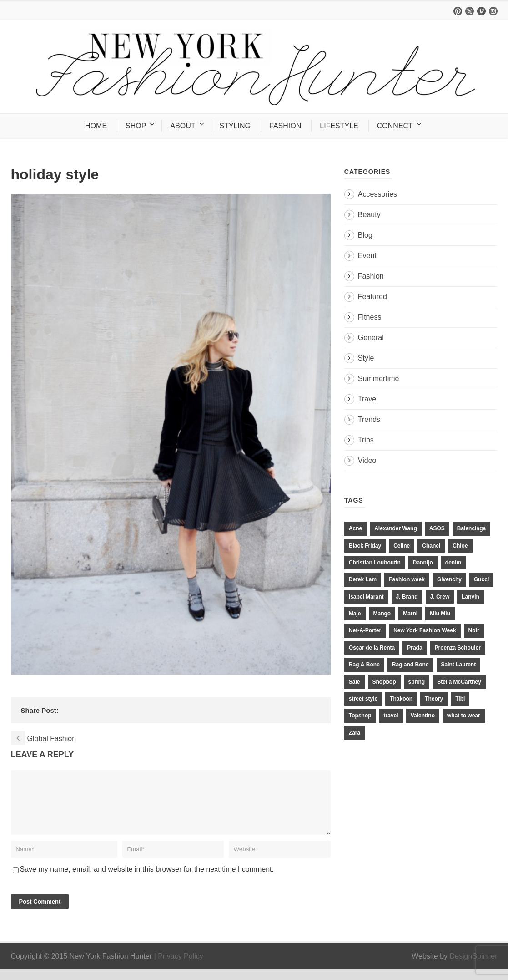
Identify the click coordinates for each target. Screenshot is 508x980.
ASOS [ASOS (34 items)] (437, 528)
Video (367, 460)
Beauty (369, 215)
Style (366, 358)
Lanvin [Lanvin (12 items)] (470, 597)
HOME (96, 126)
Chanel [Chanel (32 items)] (431, 546)
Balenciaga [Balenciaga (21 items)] (471, 528)
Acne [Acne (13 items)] (355, 528)
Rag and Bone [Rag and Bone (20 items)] (410, 665)
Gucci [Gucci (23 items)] (481, 579)
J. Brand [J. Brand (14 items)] (407, 597)
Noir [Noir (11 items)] (474, 630)
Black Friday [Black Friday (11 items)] (365, 546)
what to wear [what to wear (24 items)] (464, 716)
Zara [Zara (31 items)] (355, 733)
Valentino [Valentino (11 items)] (423, 716)
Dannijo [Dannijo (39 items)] (423, 563)
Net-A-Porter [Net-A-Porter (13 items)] (365, 630)
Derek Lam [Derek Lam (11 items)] (363, 579)
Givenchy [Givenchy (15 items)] (449, 579)
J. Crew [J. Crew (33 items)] (440, 597)
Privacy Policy (181, 967)
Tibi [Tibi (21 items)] (460, 699)
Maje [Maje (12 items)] (355, 614)
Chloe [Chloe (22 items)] (460, 546)
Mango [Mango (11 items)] (382, 614)
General (371, 338)
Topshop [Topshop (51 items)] (360, 716)
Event (367, 256)
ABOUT (183, 126)
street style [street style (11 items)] (363, 699)
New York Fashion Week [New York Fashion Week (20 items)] (425, 630)
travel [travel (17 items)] (391, 716)
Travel (368, 399)
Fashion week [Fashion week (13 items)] (407, 579)
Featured (372, 297)
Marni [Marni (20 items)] (410, 614)
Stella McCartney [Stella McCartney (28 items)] (459, 682)
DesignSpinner (474, 967)
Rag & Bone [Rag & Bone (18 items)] (364, 665)
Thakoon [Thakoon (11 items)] (401, 699)
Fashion (371, 276)
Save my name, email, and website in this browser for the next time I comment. (147, 880)
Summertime (379, 378)
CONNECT (395, 126)
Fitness (370, 317)
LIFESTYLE (339, 126)
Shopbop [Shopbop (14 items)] (384, 682)
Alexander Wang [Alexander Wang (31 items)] (396, 528)
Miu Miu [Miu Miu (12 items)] (440, 614)
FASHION (285, 126)
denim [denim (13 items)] (453, 563)
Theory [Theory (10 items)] (434, 699)
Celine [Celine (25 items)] (402, 546)
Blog (365, 235)
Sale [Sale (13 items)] (355, 682)
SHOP (136, 126)
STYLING (235, 126)
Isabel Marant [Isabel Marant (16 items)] (366, 597)
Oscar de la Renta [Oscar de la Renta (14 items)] (372, 648)
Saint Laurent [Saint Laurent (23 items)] (459, 665)
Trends (369, 419)
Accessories (377, 194)
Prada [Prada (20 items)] (415, 648)
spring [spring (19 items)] (417, 682)
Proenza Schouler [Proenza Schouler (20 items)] (458, 648)
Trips (366, 440)
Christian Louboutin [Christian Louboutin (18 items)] (375, 563)
